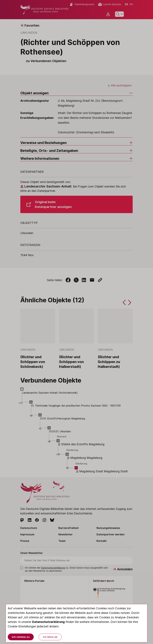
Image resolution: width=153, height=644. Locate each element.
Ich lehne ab (50, 637)
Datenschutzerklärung (48, 622)
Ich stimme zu (21, 637)
